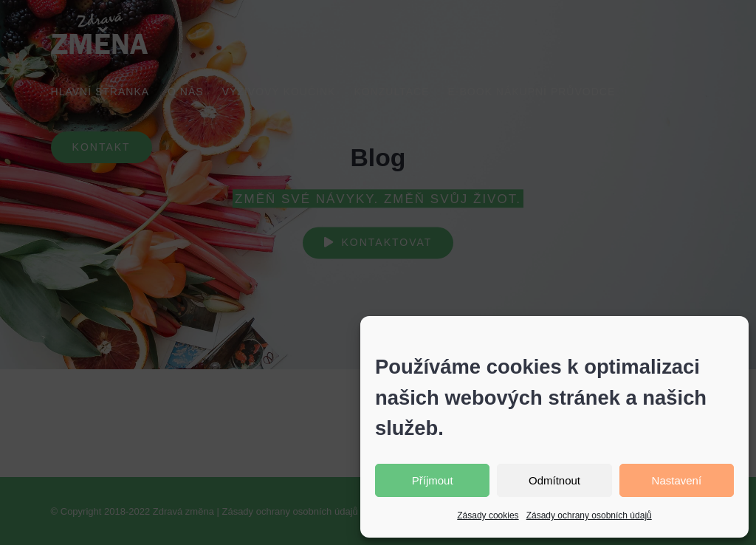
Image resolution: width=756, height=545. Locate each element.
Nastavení (677, 480)
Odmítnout (554, 480)
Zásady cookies (488, 515)
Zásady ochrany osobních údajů (589, 515)
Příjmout (433, 480)
